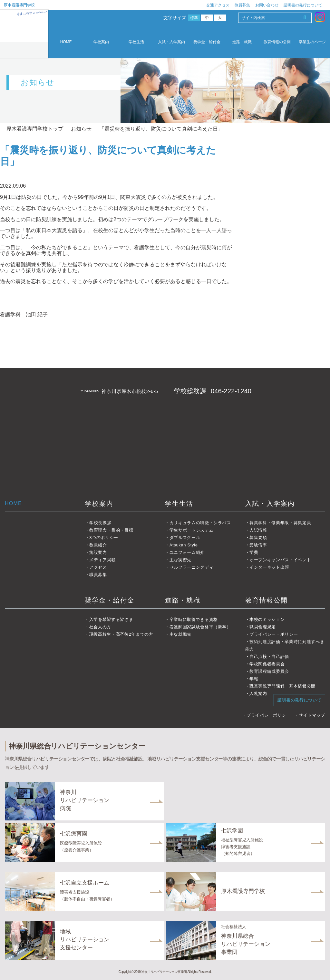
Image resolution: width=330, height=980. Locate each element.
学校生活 (136, 42)
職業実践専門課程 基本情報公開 (282, 686)
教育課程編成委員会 (269, 671)
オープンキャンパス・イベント (280, 560)
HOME (66, 42)
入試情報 (258, 530)
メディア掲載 (102, 560)
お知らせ (81, 129)
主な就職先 (180, 634)
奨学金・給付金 (207, 42)
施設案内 (98, 552)
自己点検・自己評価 (269, 657)
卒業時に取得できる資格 (194, 619)
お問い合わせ (267, 5)
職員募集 (98, 575)
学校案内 (101, 42)
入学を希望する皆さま (111, 619)
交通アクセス (218, 5)
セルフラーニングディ (192, 567)
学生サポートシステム (192, 530)
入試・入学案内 (171, 42)
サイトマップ (312, 715)
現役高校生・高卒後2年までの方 (121, 634)
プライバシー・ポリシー (274, 634)
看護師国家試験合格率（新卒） (200, 627)
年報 (254, 679)
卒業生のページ (312, 42)
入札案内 (258, 694)
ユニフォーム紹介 (187, 552)
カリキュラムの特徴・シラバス (200, 523)
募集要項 (258, 538)
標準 (194, 18)
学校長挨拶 (100, 523)
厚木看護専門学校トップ (35, 129)
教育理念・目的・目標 (111, 530)
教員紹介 (98, 545)
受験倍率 (258, 545)
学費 (254, 552)
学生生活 (179, 504)
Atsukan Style (184, 545)
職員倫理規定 (263, 627)
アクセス (98, 567)
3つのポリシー (104, 538)
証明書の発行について (303, 5)
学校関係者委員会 (267, 664)
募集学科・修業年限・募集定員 (280, 523)
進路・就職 (242, 42)
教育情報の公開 (277, 42)
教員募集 (242, 5)
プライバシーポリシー (269, 715)
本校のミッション (267, 619)
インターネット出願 (269, 567)
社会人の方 (100, 627)
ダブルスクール (185, 538)
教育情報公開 (267, 600)
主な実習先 (180, 560)
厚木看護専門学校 (19, 5)
